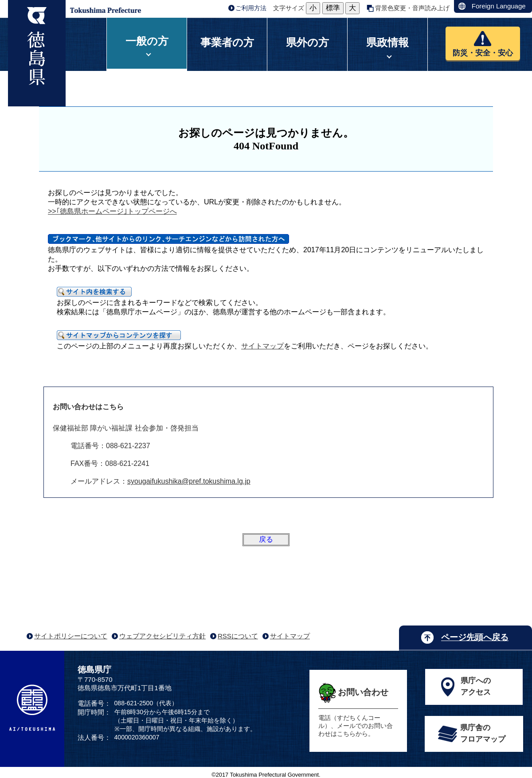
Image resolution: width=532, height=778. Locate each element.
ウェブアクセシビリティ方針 (162, 636)
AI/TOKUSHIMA (32, 708)
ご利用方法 (251, 8)
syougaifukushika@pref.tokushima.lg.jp (189, 481)
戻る (266, 539)
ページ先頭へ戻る (475, 637)
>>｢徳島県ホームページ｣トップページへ (112, 211)
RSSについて (238, 636)
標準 (333, 8)
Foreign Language (499, 6)
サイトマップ (262, 346)
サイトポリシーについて (71, 636)
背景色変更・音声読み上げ (412, 8)
